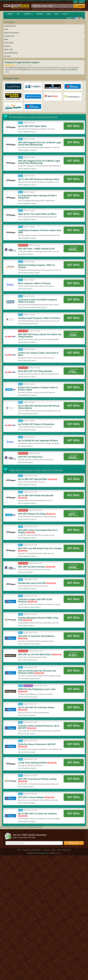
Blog (49, 14)
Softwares (44, 46)
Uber (67, 9)
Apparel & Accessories (44, 33)
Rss (81, 18)
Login (75, 2)
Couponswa (24, 70)
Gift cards (7, 56)
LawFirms (64, 70)
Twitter (77, 18)
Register (82, 2)
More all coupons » (28, 132)
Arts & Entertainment (44, 53)
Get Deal (74, 126)
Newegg (48, 9)
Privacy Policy (67, 850)
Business (8, 827)
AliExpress (61, 9)
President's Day (9, 36)
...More (7, 72)
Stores (65, 14)
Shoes (44, 29)
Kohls (56, 14)
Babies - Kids (44, 49)
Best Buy (40, 14)
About (53, 850)
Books (44, 39)
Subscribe (74, 843)
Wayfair (10, 14)
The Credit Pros (72, 70)
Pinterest (79, 18)
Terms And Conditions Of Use (32, 850)
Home (2, 827)
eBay (43, 9)
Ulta (18, 14)
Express (55, 9)
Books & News (9, 43)
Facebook (75, 18)
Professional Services (19, 827)
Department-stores (10, 26)
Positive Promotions (76, 9)
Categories (28, 14)
